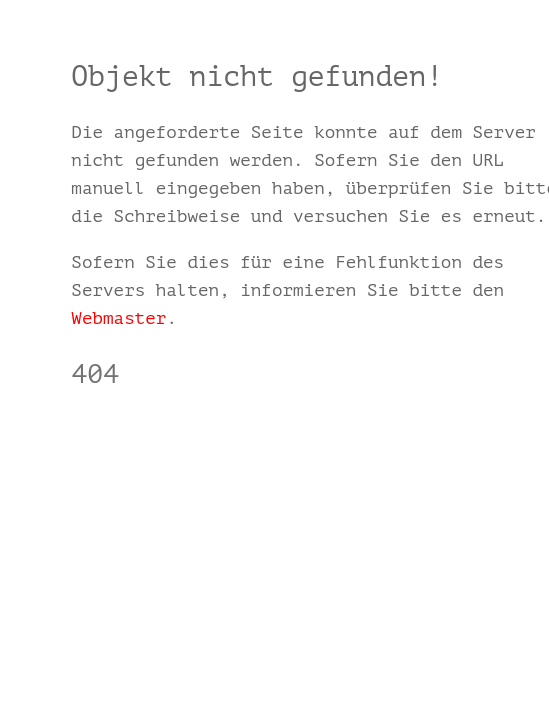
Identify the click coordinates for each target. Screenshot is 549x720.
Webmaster (118, 318)
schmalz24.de (134, 432)
